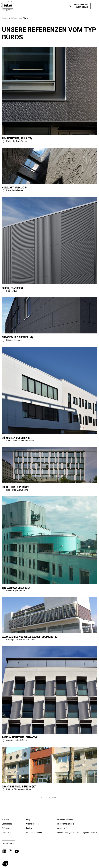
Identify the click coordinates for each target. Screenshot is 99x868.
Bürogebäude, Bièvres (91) (17, 337)
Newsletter (9, 844)
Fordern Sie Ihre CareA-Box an (82, 6)
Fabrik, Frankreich (13, 288)
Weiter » (55, 798)
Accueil (5, 18)
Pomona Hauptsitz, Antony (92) (21, 737)
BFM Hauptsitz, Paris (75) (17, 138)
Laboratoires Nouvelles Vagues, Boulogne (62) (30, 637)
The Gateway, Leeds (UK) (16, 588)
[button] (95, 6)
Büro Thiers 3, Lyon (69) (16, 487)
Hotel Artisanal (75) (14, 188)
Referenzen (16, 18)
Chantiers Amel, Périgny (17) (19, 787)
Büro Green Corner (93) (16, 438)
